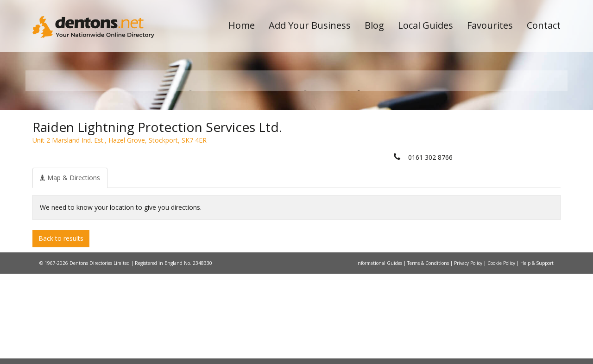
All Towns (77, 165)
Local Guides (426, 25)
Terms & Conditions (429, 353)
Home (242, 25)
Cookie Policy (502, 353)
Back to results (61, 329)
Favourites (490, 25)
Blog (374, 25)
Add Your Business (310, 25)
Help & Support (537, 353)
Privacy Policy (469, 353)
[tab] (70, 268)
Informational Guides (380, 353)
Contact (544, 25)
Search (497, 149)
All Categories (284, 165)
